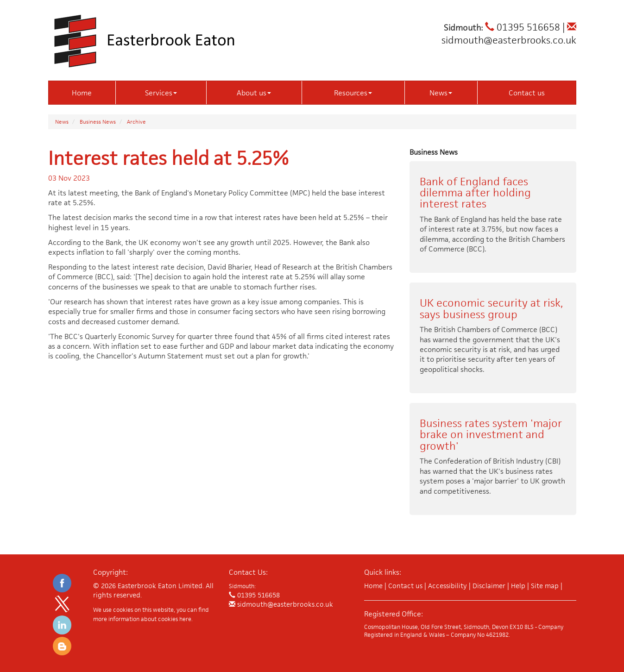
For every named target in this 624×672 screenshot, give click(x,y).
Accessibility (448, 586)
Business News (98, 122)
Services (161, 93)
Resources (353, 93)
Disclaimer (489, 586)
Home (82, 93)
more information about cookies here (142, 619)
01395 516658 (523, 27)
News (441, 93)
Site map (545, 586)
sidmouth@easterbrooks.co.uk (509, 34)
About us (254, 93)
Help (518, 586)
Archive (136, 122)
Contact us (527, 93)
